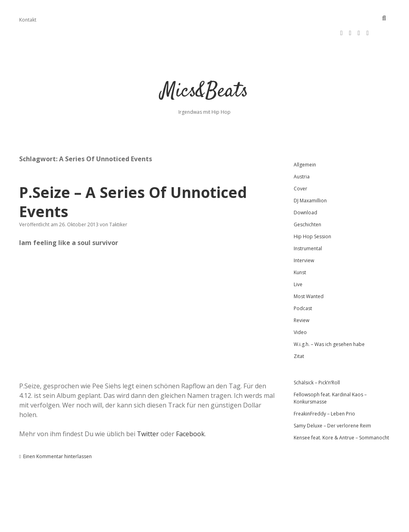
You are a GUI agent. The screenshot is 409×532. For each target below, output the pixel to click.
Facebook (190, 410)
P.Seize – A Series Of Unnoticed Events (133, 178)
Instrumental (308, 224)
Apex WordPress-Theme (179, 523)
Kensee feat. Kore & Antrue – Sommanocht (341, 414)
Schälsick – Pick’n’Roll (317, 359)
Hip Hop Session (312, 213)
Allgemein (305, 141)
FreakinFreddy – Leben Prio (324, 390)
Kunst (300, 248)
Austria (302, 153)
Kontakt (28, 20)
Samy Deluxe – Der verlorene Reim (332, 402)
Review (301, 296)
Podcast (303, 284)
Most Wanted (309, 272)
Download (305, 189)
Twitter (148, 410)
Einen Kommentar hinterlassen (57, 432)
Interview (304, 236)
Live (298, 260)
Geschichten (307, 201)
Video (300, 308)
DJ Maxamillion (310, 177)
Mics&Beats (204, 68)
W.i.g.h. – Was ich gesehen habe (329, 320)
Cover (300, 165)
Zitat (299, 332)
